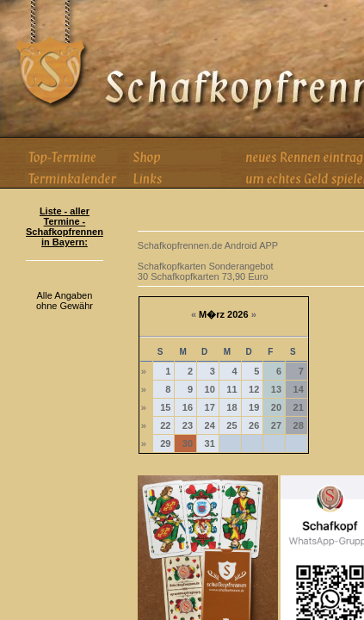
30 (188, 443)
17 (210, 407)
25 (231, 425)
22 (165, 425)
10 (210, 389)
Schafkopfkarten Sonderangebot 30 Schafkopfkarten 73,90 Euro (206, 271)
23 (188, 425)
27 (276, 425)
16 (188, 407)
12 (254, 389)
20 (276, 407)
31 (210, 443)
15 (165, 407)
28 (299, 425)
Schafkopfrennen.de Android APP (208, 245)
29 (165, 443)
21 (299, 407)
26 (254, 425)
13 (276, 389)
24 (210, 425)
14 (299, 389)
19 (254, 407)
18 (231, 407)
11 (231, 389)
